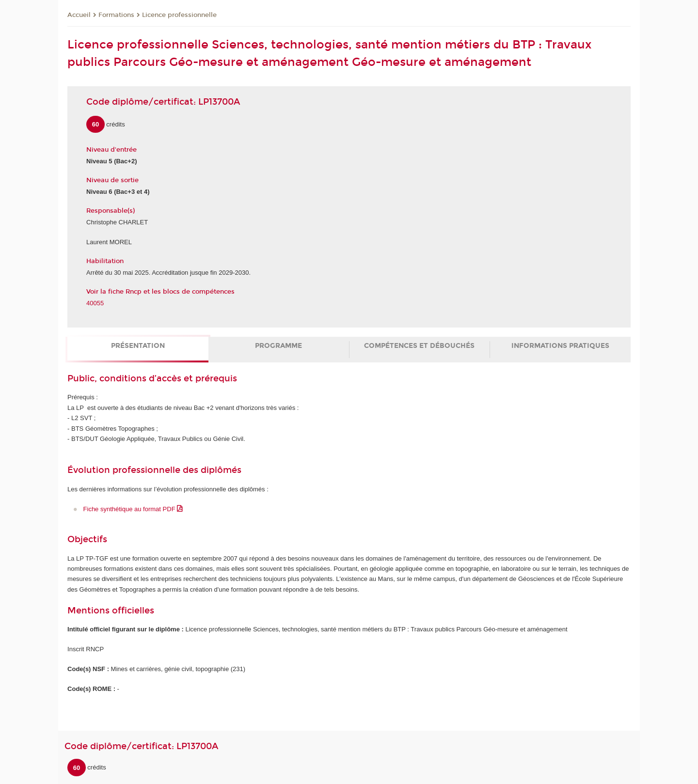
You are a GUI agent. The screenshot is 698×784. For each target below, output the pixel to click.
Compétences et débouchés (419, 346)
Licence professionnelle (179, 15)
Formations (116, 15)
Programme (278, 346)
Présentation (138, 346)
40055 (95, 303)
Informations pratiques (560, 346)
